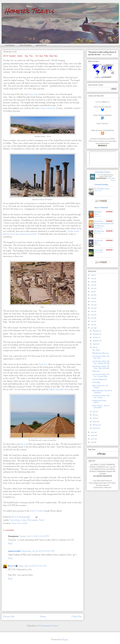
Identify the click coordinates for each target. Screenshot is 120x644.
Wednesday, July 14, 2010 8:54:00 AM (38, 551)
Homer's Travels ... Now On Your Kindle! (101, 407)
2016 (92, 308)
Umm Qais (33, 94)
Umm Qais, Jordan (20, 523)
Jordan (24, 520)
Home (43, 617)
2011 (92, 325)
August (95, 344)
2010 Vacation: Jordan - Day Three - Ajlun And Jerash (101, 367)
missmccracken (14, 551)
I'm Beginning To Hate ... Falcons (100, 402)
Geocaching (15, 520)
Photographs (33, 520)
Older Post (77, 617)
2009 (92, 432)
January (95, 428)
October (95, 338)
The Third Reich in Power (102, 189)
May (94, 415)
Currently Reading (101, 185)
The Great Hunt (99, 231)
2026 (92, 275)
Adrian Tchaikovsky (99, 252)
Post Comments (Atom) (48, 626)
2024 (92, 282)
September (96, 341)
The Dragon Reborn (98, 213)
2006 (92, 442)
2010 (92, 328)
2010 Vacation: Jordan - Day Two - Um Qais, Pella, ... (101, 375)
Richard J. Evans (98, 191)
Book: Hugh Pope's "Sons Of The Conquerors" (102, 392)
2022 (92, 288)
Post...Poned (96, 350)
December (96, 331)
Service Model (98, 250)
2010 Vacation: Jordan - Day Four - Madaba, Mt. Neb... (101, 362)
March (95, 422)
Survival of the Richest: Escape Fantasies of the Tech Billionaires (104, 224)
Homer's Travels (29, 11)
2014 (92, 315)
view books (113, 180)
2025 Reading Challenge (102, 172)
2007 (92, 439)
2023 (92, 285)
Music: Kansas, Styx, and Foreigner (100, 387)
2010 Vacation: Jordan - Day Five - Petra (101, 357)
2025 (92, 279)
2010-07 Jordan (37, 511)
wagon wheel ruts (48, 108)
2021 (92, 292)
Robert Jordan (98, 216)
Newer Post (9, 617)
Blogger (65, 640)
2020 (92, 295)
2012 (92, 321)
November (96, 334)
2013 (92, 318)
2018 (92, 302)
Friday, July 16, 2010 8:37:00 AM (32, 566)
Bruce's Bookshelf (101, 208)
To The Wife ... (97, 383)
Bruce (99, 175)
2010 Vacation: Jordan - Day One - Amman (101, 397)
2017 (92, 305)
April (94, 418)
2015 (92, 311)
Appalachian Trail (41, 45)
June (94, 412)
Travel (42, 520)
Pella (5, 248)
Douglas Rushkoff (99, 228)
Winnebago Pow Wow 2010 (100, 353)
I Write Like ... (97, 371)
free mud (24, 444)
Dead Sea (43, 364)
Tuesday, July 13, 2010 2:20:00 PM (34, 536)
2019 (92, 298)
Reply (10, 544)
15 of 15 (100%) (111, 178)
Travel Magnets (10, 45)
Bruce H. (11, 566)
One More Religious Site (100, 380)
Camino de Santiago (25, 45)
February (96, 425)
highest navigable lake (58, 390)
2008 (92, 436)
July (94, 347)
